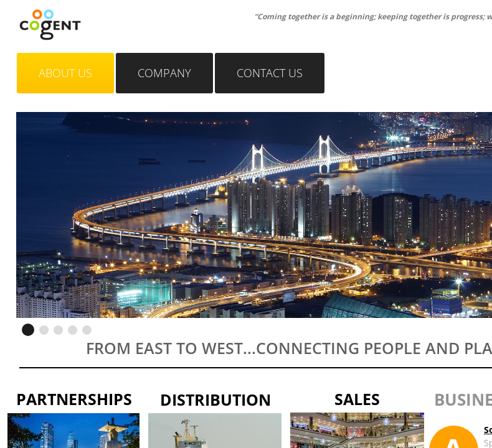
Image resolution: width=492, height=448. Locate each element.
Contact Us (270, 73)
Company (164, 73)
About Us (65, 73)
